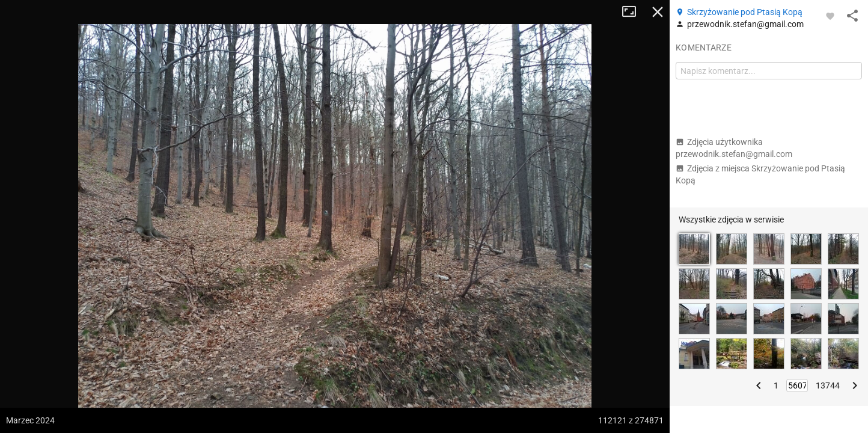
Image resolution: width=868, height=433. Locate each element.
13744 (828, 385)
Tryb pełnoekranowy (634, 12)
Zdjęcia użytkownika (734, 148)
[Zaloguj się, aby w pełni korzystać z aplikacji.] (830, 16)
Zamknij (658, 12)
